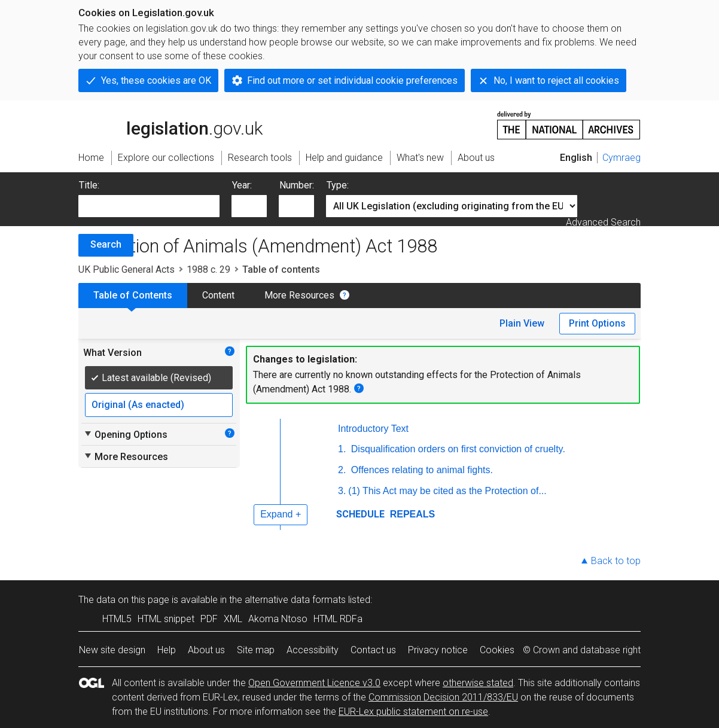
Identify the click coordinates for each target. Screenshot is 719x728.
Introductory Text (373, 429)
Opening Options (125, 434)
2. (342, 470)
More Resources (299, 295)
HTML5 (117, 619)
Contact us (373, 650)
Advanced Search (603, 222)
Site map (256, 650)
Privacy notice (438, 650)
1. (342, 449)
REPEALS (411, 514)
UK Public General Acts (127, 269)
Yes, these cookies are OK (156, 80)
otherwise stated (478, 683)
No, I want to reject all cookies (556, 80)
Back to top (616, 561)
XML (233, 619)
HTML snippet (166, 619)
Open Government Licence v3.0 (314, 683)
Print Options (597, 323)
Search (106, 244)
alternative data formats (295, 600)
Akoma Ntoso (278, 619)
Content (218, 295)
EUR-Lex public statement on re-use (413, 712)
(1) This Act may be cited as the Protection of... (447, 491)
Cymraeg (621, 158)
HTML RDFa (338, 619)
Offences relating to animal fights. (421, 470)
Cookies (497, 650)
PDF (209, 619)
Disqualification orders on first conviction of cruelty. (457, 449)
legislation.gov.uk (170, 124)
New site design (112, 650)
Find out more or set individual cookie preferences (352, 80)
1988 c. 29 (208, 269)
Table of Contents (133, 295)
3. (342, 491)
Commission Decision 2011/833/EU (443, 697)
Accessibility (313, 650)
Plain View (522, 323)
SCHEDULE (360, 514)
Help (167, 650)
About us (206, 650)
